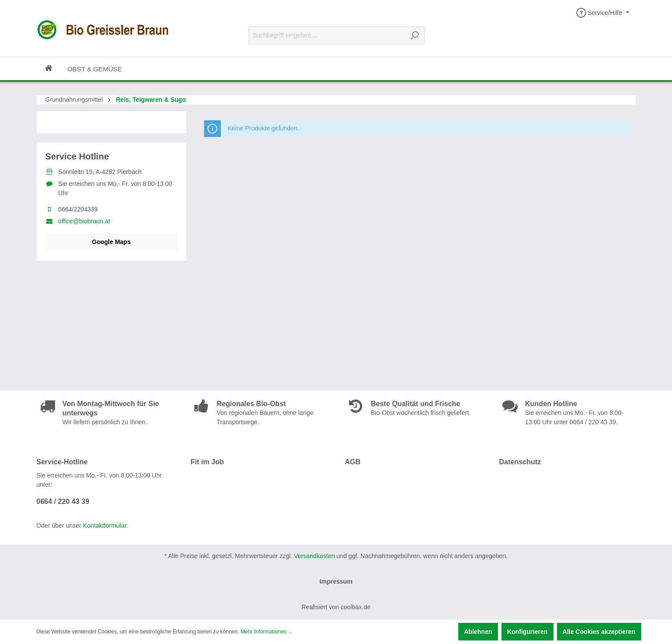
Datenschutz (520, 462)
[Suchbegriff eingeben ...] (327, 35)
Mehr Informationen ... (266, 632)
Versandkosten (314, 556)
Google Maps (111, 242)
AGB (353, 462)
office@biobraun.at (84, 221)
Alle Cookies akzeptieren (599, 632)
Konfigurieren (527, 632)
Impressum (336, 581)
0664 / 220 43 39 (63, 502)
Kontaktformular (104, 526)
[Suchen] (414, 35)
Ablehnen (478, 632)
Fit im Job (208, 462)
